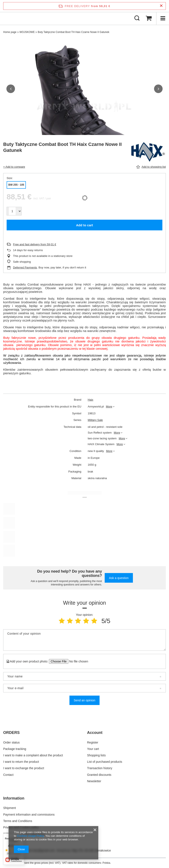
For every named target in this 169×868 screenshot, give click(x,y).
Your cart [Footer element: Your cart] (93, 749)
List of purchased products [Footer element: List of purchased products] (105, 762)
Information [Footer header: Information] (14, 798)
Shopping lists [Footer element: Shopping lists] (96, 755)
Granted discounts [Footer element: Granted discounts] (99, 775)
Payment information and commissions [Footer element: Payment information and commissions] (29, 815)
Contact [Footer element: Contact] (8, 775)
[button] (11, 89)
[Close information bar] (161, 6)
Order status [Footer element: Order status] (11, 742)
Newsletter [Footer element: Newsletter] (94, 781)
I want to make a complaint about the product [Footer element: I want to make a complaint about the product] (33, 755)
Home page (10, 32)
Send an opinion (84, 700)
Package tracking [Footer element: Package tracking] (15, 749)
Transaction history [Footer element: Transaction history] (100, 768)
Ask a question (119, 578)
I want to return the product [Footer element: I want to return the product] (21, 762)
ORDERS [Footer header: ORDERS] (11, 733)
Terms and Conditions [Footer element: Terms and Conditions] (18, 821)
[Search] (137, 18)
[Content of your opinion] (84, 640)
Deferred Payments (25, 267)
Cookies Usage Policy (30, 836)
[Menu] (163, 18)
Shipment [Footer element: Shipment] (10, 808)
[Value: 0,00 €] (149, 18)
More (109, 407)
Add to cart (84, 225)
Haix (91, 400)
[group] (84, 107)
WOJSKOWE (27, 32)
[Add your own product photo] (77, 661)
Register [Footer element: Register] (93, 742)
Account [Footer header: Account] (95, 733)
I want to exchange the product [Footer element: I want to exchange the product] (24, 768)
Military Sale (95, 420)
